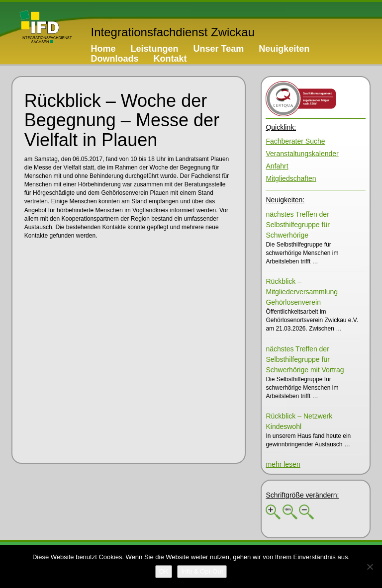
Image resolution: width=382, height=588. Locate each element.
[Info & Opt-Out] (202, 572)
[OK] (164, 572)
